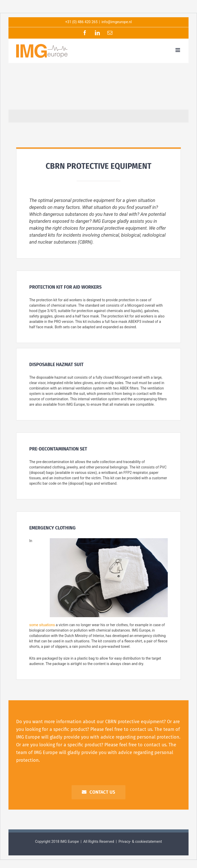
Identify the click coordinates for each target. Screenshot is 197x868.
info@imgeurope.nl (117, 22)
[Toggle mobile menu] (178, 50)
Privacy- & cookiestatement (140, 842)
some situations (42, 625)
